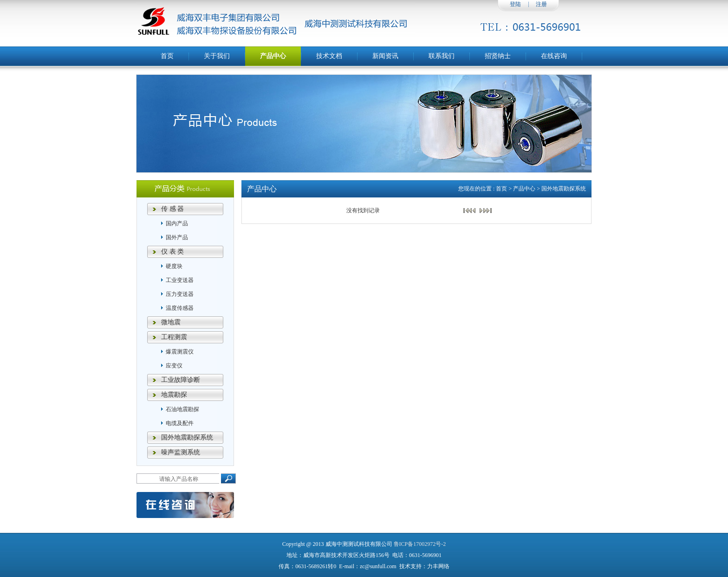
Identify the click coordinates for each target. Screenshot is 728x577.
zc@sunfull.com (378, 566)
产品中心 (273, 56)
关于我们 (217, 56)
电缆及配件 (180, 423)
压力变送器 (180, 294)
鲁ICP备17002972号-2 (420, 544)
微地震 (171, 322)
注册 (541, 4)
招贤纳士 (498, 56)
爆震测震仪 (180, 352)
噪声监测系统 (181, 452)
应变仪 (174, 366)
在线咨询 (554, 56)
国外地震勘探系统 (187, 437)
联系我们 (442, 56)
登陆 (515, 4)
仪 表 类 (172, 252)
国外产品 (177, 237)
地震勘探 (174, 395)
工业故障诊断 (181, 380)
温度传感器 (180, 308)
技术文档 (329, 56)
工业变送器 (180, 280)
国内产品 (177, 223)
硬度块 (174, 266)
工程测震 (174, 337)
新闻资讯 (385, 56)
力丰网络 (438, 566)
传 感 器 (172, 209)
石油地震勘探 (182, 409)
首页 (167, 56)
